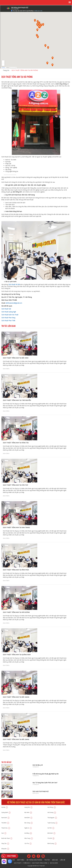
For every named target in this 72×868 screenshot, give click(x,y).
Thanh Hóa (6, 828)
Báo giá (55, 860)
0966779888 (11, 856)
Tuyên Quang (52, 823)
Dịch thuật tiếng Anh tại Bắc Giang (16, 739)
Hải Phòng (52, 807)
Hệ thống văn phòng (34, 860)
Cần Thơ (28, 843)
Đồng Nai (5, 849)
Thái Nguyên (52, 818)
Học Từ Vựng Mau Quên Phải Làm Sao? (45, 783)
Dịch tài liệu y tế (38, 765)
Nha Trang (29, 838)
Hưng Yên (28, 807)
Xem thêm (6, 369)
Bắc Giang (29, 823)
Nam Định (5, 818)
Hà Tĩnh (51, 828)
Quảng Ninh (6, 812)
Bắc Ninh (28, 812)
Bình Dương (52, 843)
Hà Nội (5, 807)
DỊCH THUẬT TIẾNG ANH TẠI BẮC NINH (16, 358)
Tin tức (47, 860)
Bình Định (51, 833)
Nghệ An (28, 828)
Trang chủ (6, 70)
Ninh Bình (28, 818)
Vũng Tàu (5, 843)
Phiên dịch (27, 863)
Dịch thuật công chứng (40, 863)
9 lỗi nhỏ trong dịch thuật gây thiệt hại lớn (46, 774)
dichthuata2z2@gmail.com (14, 303)
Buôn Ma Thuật (7, 838)
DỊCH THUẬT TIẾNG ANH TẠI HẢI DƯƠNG (16, 612)
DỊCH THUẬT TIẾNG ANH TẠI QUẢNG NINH (17, 655)
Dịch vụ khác (54, 863)
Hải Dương (52, 812)
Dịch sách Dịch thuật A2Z (41, 791)
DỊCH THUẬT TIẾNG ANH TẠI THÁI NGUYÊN (17, 400)
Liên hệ (63, 860)
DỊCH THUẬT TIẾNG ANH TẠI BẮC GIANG (16, 697)
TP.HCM (51, 838)
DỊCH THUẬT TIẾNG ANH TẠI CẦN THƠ (15, 485)
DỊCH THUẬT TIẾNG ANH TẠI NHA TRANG (16, 527)
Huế (4, 833)
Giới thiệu (21, 860)
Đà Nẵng (28, 833)
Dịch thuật (18, 863)
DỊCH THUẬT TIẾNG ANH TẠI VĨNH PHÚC (16, 570)
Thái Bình (5, 823)
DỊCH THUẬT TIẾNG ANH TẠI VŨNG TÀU (16, 443)
